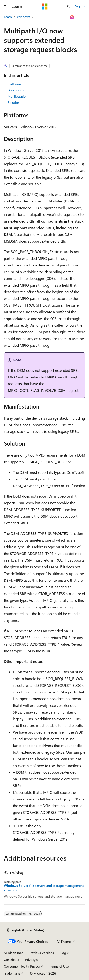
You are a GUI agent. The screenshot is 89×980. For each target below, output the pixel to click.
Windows (23, 17)
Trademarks (12, 973)
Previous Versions (41, 953)
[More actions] (81, 17)
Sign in (80, 6)
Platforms (14, 84)
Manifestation (18, 96)
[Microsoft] (45, 6)
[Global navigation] (5, 6)
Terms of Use (59, 966)
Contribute (12, 960)
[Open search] (69, 6)
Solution (14, 103)
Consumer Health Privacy (22, 966)
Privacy (30, 960)
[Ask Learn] (72, 17)
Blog (63, 953)
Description (16, 90)
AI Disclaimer (13, 953)
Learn (8, 17)
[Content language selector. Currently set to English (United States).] (26, 930)
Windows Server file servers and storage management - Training (44, 888)
